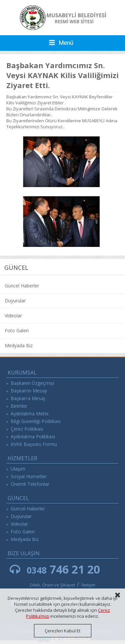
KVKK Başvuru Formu (34, 444)
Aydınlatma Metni (29, 414)
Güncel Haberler (22, 286)
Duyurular (15, 301)
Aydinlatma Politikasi (33, 436)
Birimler (19, 406)
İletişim (88, 585)
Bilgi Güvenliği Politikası (36, 421)
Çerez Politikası (27, 429)
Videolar (13, 316)
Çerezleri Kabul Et (62, 631)
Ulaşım (18, 469)
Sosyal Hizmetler (29, 476)
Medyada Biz (19, 345)
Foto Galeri (17, 330)
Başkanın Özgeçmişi (32, 383)
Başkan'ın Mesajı (29, 391)
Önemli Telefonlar (30, 484)
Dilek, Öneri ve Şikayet (52, 585)
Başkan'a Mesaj (28, 398)
